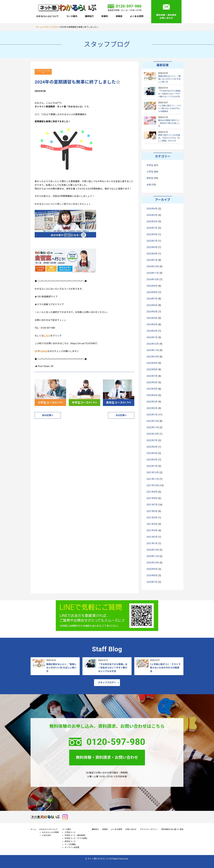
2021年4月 (152, 524)
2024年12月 (153, 266)
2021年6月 (152, 511)
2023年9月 (152, 363)
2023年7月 (152, 376)
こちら (47, 336)
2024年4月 (152, 318)
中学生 (150, 165)
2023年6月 (152, 382)
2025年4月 (152, 254)
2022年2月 (152, 460)
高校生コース (70, 841)
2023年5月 (152, 389)
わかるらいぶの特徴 (50, 832)
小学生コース (70, 832)
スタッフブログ (43, 72)
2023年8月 (152, 369)
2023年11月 (153, 350)
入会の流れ (47, 835)
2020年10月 (153, 563)
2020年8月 (152, 575)
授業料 (105, 16)
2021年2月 (152, 537)
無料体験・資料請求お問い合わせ (166, 17)
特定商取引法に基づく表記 (172, 829)
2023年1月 (152, 415)
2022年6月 (152, 447)
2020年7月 (152, 582)
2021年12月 (153, 472)
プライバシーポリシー (149, 829)
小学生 (150, 172)
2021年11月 (153, 479)
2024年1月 (152, 337)
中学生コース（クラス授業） (76, 838)
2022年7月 (152, 440)
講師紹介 (89, 16)
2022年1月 (152, 466)
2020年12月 (153, 550)
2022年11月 (153, 427)
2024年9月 (152, 286)
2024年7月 (152, 299)
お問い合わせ (131, 829)
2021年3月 (152, 530)
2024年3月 (152, 324)
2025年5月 (152, 247)
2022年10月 (153, 434)
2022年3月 (152, 453)
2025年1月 (152, 260)
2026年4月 (152, 209)
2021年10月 (153, 485)
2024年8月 (152, 292)
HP (36, 351)
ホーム (33, 829)
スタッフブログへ (107, 683)
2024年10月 (153, 279)
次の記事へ (121, 415)
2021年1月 (152, 543)
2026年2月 (152, 221)
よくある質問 (137, 16)
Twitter (44, 351)
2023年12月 (153, 344)
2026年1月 (152, 228)
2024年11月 (153, 273)
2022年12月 (153, 421)
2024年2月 (152, 331)
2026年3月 (152, 215)
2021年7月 (152, 505)
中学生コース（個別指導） (76, 835)
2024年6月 (152, 305)
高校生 (150, 178)
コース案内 (72, 16)
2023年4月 (152, 395)
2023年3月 (152, 402)
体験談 (119, 16)
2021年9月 (152, 492)
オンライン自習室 (72, 847)
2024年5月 (152, 312)
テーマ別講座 (70, 844)
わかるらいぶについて (47, 16)
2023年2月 (152, 408)
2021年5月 (152, 518)
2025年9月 (152, 234)
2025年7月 (152, 241)
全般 (149, 185)
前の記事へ (48, 415)
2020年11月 (153, 556)
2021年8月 (152, 498)
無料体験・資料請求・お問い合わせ (107, 757)
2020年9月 (152, 569)
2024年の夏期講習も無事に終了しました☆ (78, 82)
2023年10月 (153, 357)
